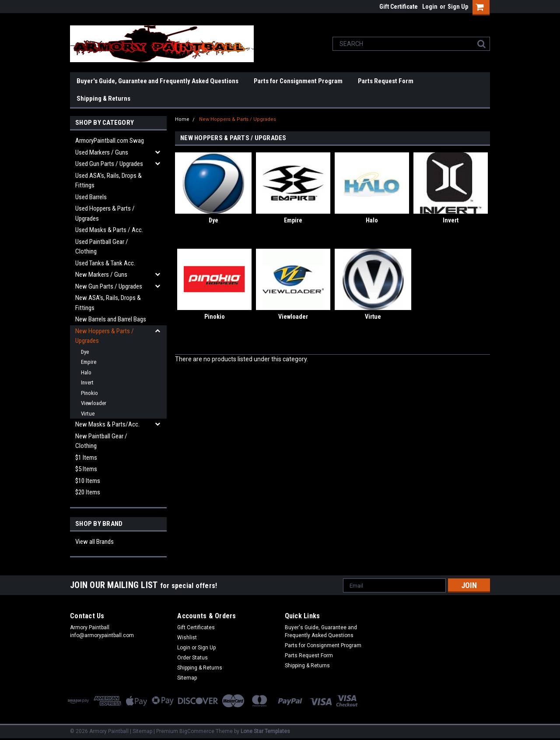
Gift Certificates (196, 627)
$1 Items (86, 458)
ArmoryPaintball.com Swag (110, 141)
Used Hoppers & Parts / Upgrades (105, 213)
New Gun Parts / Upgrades (109, 286)
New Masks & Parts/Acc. (107, 424)
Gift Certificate (399, 7)
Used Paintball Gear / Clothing (102, 247)
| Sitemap (141, 731)
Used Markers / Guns (102, 152)
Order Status (192, 658)
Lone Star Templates (265, 731)
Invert (87, 382)
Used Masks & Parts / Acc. (109, 230)
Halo (86, 372)
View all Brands (94, 542)
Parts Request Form (386, 81)
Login (430, 7)
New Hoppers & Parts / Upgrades (105, 336)
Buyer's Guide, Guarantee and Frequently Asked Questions (157, 81)
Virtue (88, 414)
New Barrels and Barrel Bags (111, 319)
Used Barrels (91, 197)
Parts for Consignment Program (298, 81)
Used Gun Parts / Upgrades (109, 164)
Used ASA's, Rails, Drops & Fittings (108, 181)
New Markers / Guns (101, 275)
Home (182, 119)
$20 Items (88, 492)
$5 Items (86, 469)
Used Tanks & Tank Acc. (105, 263)
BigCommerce (197, 731)
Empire (89, 362)
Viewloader (94, 403)
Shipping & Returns (103, 99)
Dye (85, 352)
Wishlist (187, 638)
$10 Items (88, 481)
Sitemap (187, 678)
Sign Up (458, 7)
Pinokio (89, 393)
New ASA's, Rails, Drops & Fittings (108, 303)
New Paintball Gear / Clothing (101, 441)
